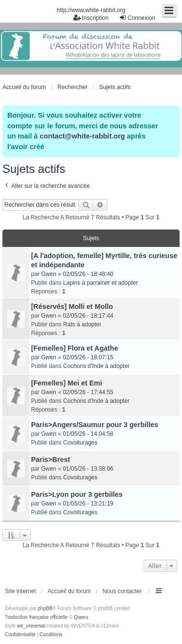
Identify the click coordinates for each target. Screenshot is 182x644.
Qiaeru (81, 617)
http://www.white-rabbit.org (91, 10)
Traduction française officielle (36, 617)
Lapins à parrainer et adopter (100, 283)
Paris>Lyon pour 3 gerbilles (77, 494)
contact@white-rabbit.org (82, 136)
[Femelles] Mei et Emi (66, 383)
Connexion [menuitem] (137, 18)
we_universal (31, 626)
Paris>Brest (50, 460)
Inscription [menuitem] (91, 18)
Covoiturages (80, 443)
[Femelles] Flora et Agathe (74, 348)
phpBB (45, 608)
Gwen (49, 274)
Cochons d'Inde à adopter (96, 366)
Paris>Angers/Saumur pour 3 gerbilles (95, 425)
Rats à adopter (82, 324)
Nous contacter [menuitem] (122, 591)
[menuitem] (20, 635)
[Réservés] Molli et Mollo (72, 307)
